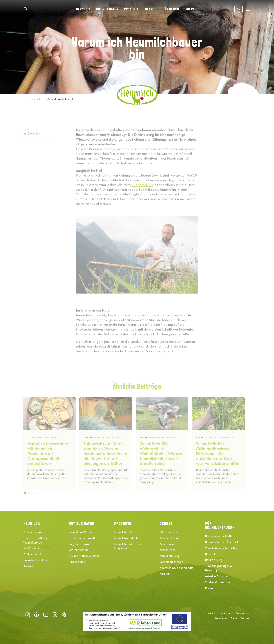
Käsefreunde (168, 544)
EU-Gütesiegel (32, 554)
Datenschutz (242, 613)
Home (33, 99)
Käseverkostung (170, 556)
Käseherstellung (170, 538)
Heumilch (83, 9)
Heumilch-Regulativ (35, 560)
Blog (41, 99)
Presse (234, 618)
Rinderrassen (77, 562)
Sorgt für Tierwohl (80, 544)
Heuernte (211, 554)
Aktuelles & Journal (217, 576)
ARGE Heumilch (33, 548)
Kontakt (28, 566)
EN (238, 9)
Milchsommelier (170, 532)
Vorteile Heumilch (34, 532)
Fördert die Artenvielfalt (84, 538)
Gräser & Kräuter (79, 550)
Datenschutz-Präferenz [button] (64, 615)
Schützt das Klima (80, 532)
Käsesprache (168, 550)
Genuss (151, 9)
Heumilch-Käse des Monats (176, 568)
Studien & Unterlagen (218, 582)
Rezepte (165, 574)
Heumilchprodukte (126, 532)
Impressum (226, 613)
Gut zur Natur (107, 9)
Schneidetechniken (171, 562)
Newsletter (221, 618)
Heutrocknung (214, 560)
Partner (210, 588)
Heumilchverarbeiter (127, 538)
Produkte (132, 9)
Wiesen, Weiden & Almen (84, 556)
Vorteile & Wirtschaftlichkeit (222, 548)
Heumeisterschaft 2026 (220, 536)
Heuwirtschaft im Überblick (222, 542)
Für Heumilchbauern (179, 9)
